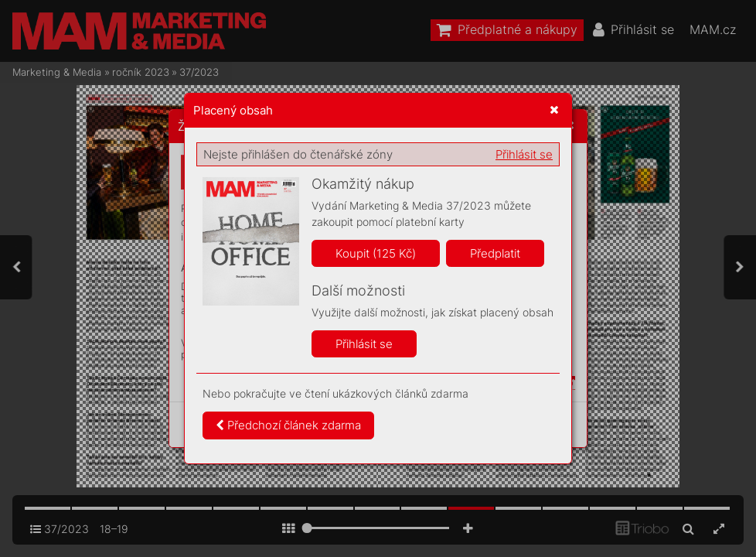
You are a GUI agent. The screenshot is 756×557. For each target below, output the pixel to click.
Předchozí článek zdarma (288, 425)
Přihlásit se (524, 154)
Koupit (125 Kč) (376, 253)
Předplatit (495, 253)
